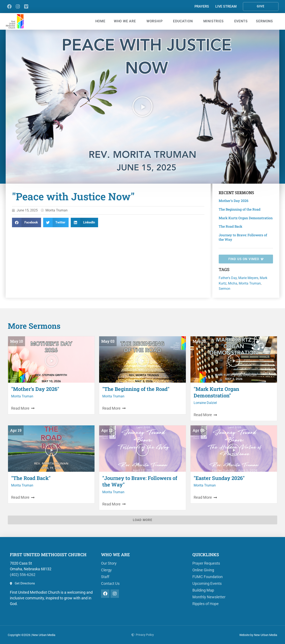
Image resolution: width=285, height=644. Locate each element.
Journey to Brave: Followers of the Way (243, 237)
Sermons (266, 21)
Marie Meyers (248, 278)
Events (241, 21)
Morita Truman (250, 283)
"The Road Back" (31, 478)
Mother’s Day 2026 (234, 201)
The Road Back (230, 226)
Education (184, 21)
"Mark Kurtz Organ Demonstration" (216, 392)
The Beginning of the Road (240, 209)
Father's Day (228, 278)
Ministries (215, 21)
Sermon (224, 289)
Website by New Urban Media (258, 635)
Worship (156, 21)
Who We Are (126, 21)
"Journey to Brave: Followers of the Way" (140, 481)
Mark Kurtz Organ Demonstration (246, 218)
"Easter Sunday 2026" (219, 478)
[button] (142, 107)
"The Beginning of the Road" (136, 389)
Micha (233, 283)
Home (100, 21)
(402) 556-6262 (23, 575)
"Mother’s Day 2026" (35, 389)
